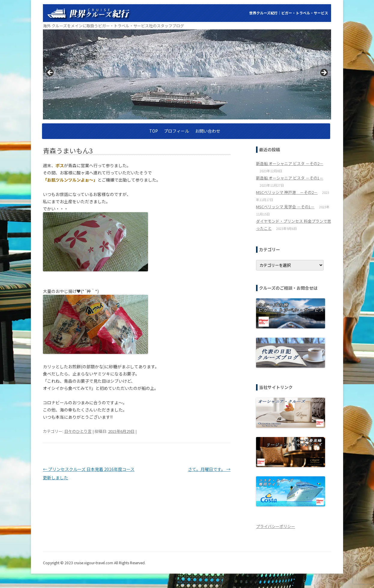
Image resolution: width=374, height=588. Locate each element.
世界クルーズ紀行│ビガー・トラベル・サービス (289, 13)
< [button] (50, 73)
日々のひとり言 (78, 431)
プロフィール (176, 131)
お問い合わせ (208, 131)
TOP (154, 131)
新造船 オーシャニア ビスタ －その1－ (290, 178)
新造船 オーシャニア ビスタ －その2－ (290, 163)
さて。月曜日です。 (209, 469)
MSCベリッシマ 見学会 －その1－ (285, 207)
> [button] (324, 73)
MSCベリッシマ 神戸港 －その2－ (287, 192)
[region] (187, 74)
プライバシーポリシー (276, 526)
